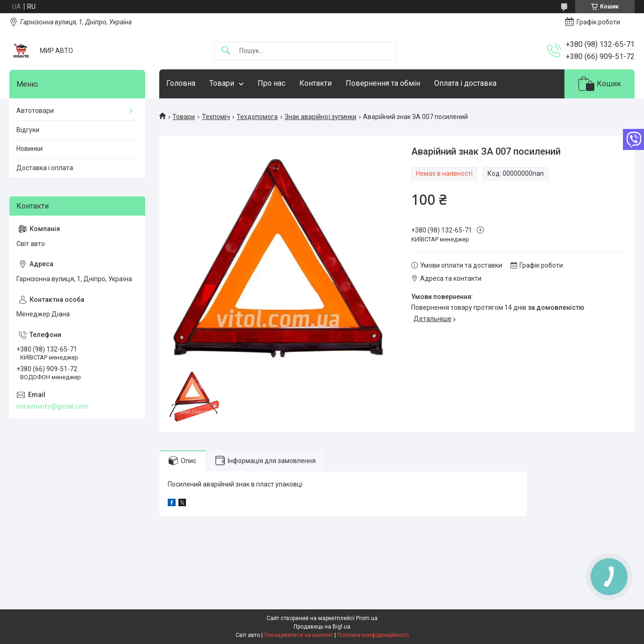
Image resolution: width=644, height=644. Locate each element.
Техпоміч (216, 117)
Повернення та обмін (383, 83)
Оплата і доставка (465, 83)
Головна (181, 83)
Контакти (315, 83)
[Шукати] (226, 51)
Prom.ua (367, 618)
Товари (222, 83)
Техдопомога (257, 117)
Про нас (271, 83)
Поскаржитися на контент (299, 635)
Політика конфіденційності (373, 635)
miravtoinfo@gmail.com (52, 406)
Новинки (30, 149)
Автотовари (35, 111)
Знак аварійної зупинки (321, 117)
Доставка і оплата (45, 168)
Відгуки (28, 130)
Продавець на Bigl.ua (322, 627)
